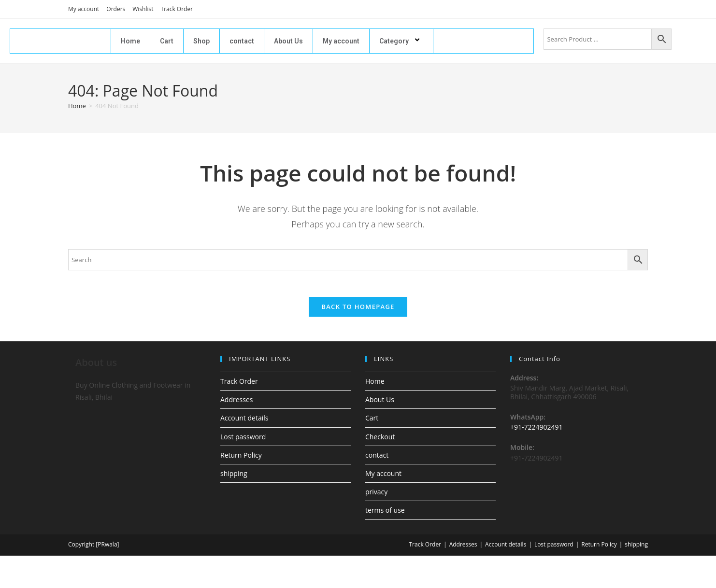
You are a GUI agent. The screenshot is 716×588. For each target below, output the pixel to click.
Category (401, 41)
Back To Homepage (358, 309)
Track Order (177, 9)
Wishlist (143, 9)
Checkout (380, 439)
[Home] (77, 106)
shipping (234, 476)
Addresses (236, 402)
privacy (376, 495)
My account (84, 9)
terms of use (385, 513)
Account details (244, 421)
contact (242, 41)
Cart (167, 41)
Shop (201, 41)
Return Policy (241, 457)
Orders (116, 9)
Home (130, 41)
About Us (288, 41)
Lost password (243, 439)
